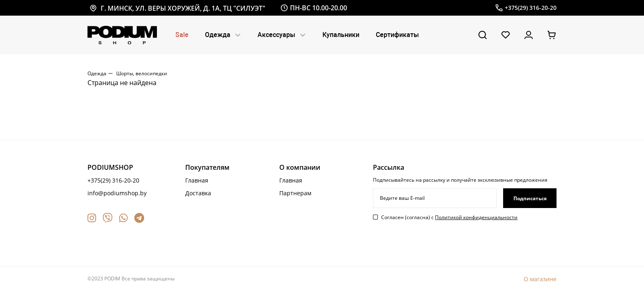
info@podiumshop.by (117, 193)
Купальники (341, 35)
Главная (197, 180)
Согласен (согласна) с (449, 217)
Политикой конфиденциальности (476, 217)
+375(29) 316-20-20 (113, 180)
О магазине (540, 279)
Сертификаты (397, 35)
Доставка (198, 193)
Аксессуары (282, 35)
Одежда (223, 35)
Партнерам (295, 193)
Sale (182, 35)
